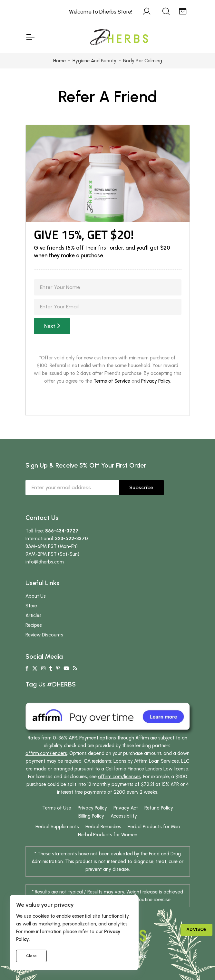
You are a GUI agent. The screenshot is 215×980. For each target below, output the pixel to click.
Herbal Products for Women (108, 835)
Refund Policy (159, 808)
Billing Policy (91, 816)
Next (52, 326)
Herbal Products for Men (154, 827)
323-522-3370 (72, 539)
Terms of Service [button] (112, 381)
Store (31, 606)
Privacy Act (126, 808)
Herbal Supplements (57, 827)
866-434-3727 (62, 531)
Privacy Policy (156, 381)
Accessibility (124, 816)
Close (31, 956)
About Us (36, 596)
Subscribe (141, 487)
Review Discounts (44, 635)
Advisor (196, 929)
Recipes (34, 625)
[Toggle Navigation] (30, 37)
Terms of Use (57, 808)
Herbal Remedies (103, 827)
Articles (34, 615)
